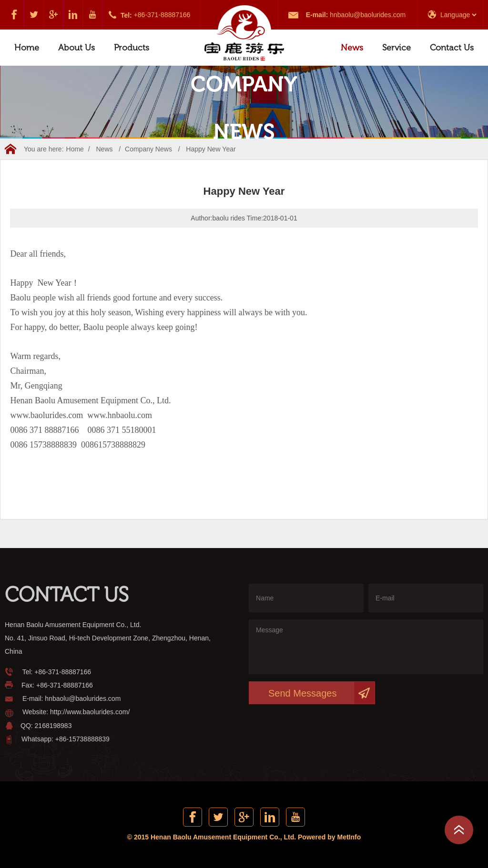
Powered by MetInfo (329, 837)
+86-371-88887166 (162, 15)
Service (396, 48)
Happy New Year (211, 149)
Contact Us (452, 48)
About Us (76, 48)
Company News (148, 149)
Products (132, 48)
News (352, 48)
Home (27, 48)
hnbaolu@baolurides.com (368, 15)
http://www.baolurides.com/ (90, 712)
